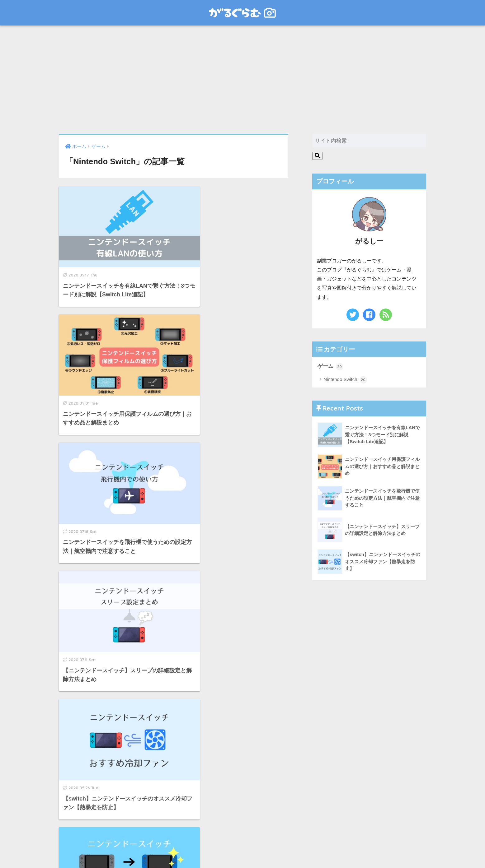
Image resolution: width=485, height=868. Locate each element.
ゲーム (330, 367)
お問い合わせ (242, 851)
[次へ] (199, 797)
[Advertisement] (242, 80)
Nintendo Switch (345, 380)
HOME (242, 838)
